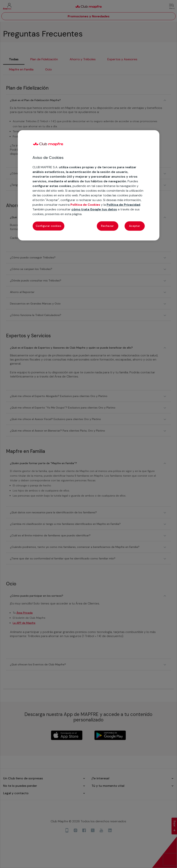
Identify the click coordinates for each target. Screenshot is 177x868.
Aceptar (135, 226)
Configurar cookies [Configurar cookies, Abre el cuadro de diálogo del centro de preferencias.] (49, 226)
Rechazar (107, 226)
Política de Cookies (85, 205)
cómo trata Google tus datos (94, 209)
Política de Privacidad (123, 205)
